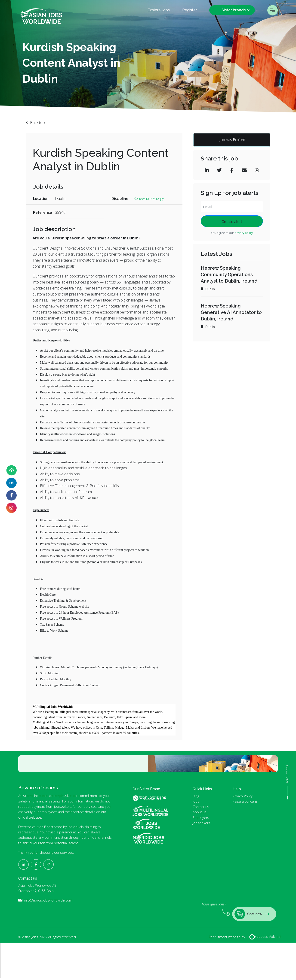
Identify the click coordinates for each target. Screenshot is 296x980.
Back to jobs (40, 123)
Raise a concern (245, 801)
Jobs (196, 801)
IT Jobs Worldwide (150, 824)
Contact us (201, 807)
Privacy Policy (243, 796)
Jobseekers (201, 823)
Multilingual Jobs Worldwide (150, 811)
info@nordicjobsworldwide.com (48, 900)
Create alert (232, 222)
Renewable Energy (149, 199)
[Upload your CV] (11, 470)
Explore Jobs (159, 10)
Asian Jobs (41, 16)
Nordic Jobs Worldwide (149, 838)
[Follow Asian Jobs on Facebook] (11, 495)
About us (200, 812)
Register (190, 10)
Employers (201, 818)
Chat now (252, 914)
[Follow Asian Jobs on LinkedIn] (11, 483)
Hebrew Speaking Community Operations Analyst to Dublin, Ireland (229, 274)
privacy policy (244, 233)
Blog (196, 796)
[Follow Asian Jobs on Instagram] (11, 508)
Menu (273, 10)
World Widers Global (152, 798)
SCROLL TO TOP (287, 774)
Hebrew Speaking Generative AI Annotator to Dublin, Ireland (231, 312)
